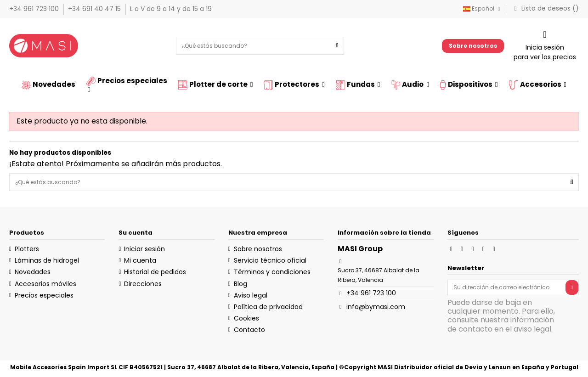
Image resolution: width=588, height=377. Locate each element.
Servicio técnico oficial (270, 260)
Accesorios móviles (45, 284)
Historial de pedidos (155, 272)
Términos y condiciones (272, 272)
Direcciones (143, 284)
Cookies (246, 318)
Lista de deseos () (545, 8)
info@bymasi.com (376, 307)
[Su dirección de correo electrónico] (507, 287)
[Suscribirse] (572, 287)
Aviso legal (251, 295)
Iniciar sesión (144, 249)
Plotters (27, 249)
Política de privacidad (268, 307)
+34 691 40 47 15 (95, 9)
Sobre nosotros (473, 46)
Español (483, 8)
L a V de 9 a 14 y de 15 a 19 (171, 9)
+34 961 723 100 (35, 9)
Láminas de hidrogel (47, 260)
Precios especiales (44, 295)
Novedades (33, 272)
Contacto (249, 330)
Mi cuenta (140, 260)
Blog (240, 284)
